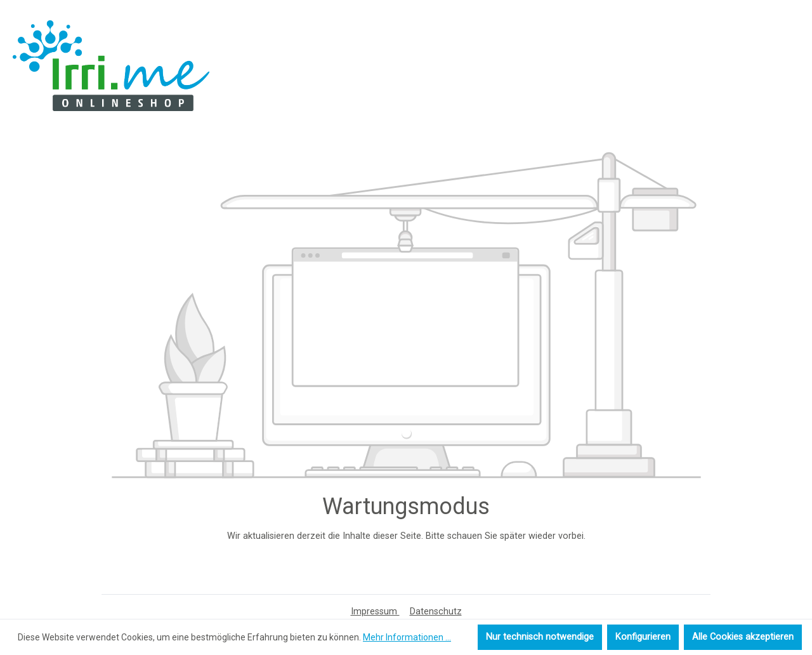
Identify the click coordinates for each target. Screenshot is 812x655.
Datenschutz (436, 612)
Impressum (375, 612)
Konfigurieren (643, 637)
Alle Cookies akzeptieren (743, 637)
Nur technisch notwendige (540, 637)
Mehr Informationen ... (407, 637)
